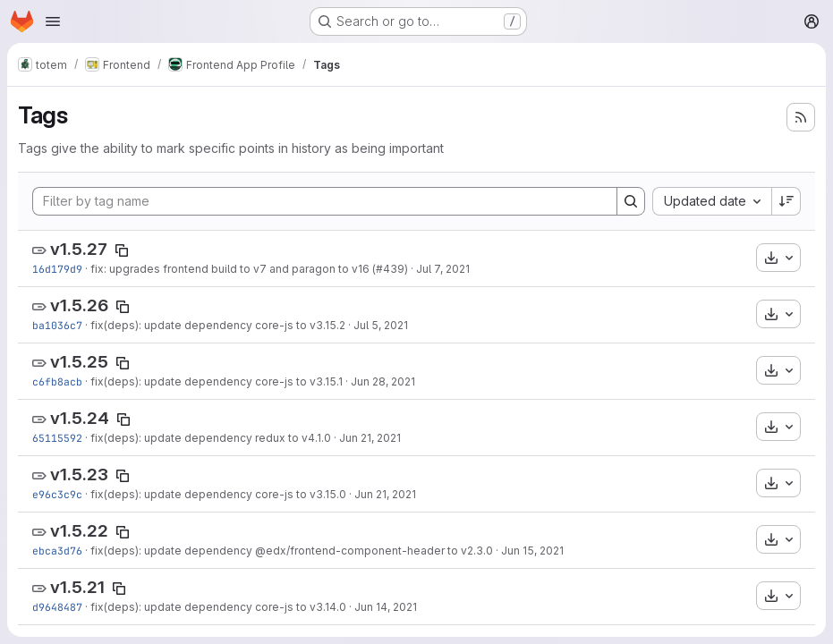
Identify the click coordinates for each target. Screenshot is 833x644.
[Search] (631, 201)
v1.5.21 (77, 587)
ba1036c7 (57, 325)
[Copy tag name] (122, 250)
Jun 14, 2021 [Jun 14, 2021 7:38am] (386, 607)
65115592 (57, 438)
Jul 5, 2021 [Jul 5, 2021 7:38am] (381, 325)
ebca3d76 (57, 551)
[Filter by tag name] (325, 201)
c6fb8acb (57, 381)
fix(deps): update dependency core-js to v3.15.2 (218, 325)
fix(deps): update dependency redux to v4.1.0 (211, 438)
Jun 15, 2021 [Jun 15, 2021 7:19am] (532, 551)
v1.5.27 (79, 249)
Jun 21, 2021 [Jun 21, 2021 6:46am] (370, 438)
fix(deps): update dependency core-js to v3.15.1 (217, 381)
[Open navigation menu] (53, 21)
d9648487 (57, 607)
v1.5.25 (79, 362)
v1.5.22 (79, 531)
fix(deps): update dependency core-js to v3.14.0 (218, 607)
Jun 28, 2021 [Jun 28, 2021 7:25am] (383, 381)
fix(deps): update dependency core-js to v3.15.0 (218, 494)
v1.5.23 (79, 475)
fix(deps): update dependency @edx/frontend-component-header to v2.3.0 (292, 551)
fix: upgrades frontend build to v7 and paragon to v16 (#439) (249, 269)
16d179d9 (57, 269)
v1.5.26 (79, 305)
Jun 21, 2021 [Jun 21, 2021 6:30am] (385, 494)
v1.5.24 (80, 418)
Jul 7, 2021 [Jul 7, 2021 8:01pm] (443, 269)
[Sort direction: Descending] (786, 201)
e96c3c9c (57, 494)
